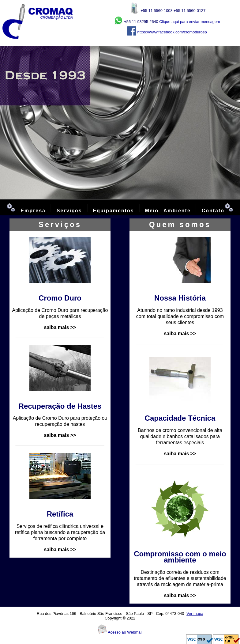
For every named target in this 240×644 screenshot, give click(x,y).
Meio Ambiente (168, 211)
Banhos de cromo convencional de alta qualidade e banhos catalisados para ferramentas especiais (180, 436)
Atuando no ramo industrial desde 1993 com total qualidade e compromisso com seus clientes (180, 316)
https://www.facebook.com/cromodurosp (171, 32)
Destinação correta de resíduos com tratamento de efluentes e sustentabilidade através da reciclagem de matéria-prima (180, 578)
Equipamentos (113, 211)
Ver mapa (195, 614)
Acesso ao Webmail (125, 632)
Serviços (72, 211)
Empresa (33, 211)
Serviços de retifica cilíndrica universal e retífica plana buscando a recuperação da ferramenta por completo (60, 532)
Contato (213, 211)
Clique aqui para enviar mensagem (189, 22)
